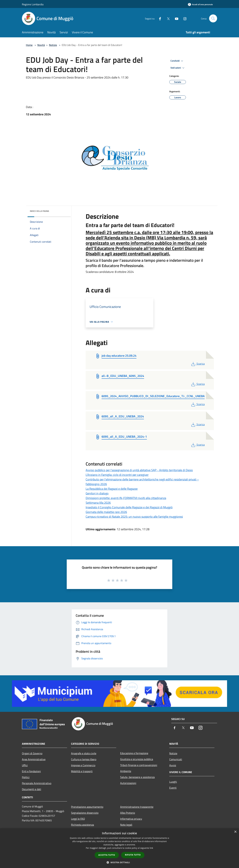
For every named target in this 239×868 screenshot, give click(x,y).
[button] (119, 862)
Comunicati (176, 759)
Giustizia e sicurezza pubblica (137, 759)
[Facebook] (159, 18)
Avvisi (173, 765)
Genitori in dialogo (97, 493)
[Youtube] (175, 18)
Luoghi (173, 782)
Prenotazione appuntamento (87, 807)
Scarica (198, 364)
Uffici (25, 765)
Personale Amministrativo (37, 783)
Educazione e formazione (134, 753)
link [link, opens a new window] (151, 848)
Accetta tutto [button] (107, 855)
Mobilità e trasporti (82, 771)
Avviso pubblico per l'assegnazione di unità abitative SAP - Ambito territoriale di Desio (139, 470)
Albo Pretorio (128, 813)
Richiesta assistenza (82, 825)
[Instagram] (184, 18)
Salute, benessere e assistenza (137, 777)
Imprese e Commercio (83, 765)
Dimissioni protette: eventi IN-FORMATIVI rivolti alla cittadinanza (126, 498)
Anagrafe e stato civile (84, 753)
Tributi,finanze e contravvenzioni (139, 765)
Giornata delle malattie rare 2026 (106, 512)
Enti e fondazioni (31, 771)
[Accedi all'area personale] (200, 4)
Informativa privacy (131, 819)
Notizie (53, 45)
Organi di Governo (32, 753)
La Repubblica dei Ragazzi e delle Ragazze (112, 489)
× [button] (235, 832)
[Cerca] (213, 18)
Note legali (126, 825)
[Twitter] (167, 18)
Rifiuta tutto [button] (133, 855)
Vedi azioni (178, 68)
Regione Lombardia (33, 4)
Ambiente (126, 771)
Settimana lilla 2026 (98, 503)
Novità (41, 45)
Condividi (177, 61)
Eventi (173, 788)
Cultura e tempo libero (84, 759)
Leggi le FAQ (78, 819)
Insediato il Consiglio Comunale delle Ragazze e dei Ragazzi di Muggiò (129, 507)
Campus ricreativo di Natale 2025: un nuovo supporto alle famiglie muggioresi (134, 517)
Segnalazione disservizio (85, 813)
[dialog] (119, 848)
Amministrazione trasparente (137, 807)
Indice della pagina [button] (39, 211)
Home (29, 45)
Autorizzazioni (128, 783)
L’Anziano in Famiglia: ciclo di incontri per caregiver (117, 475)
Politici (26, 777)
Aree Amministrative (34, 759)
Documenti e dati (32, 789)
